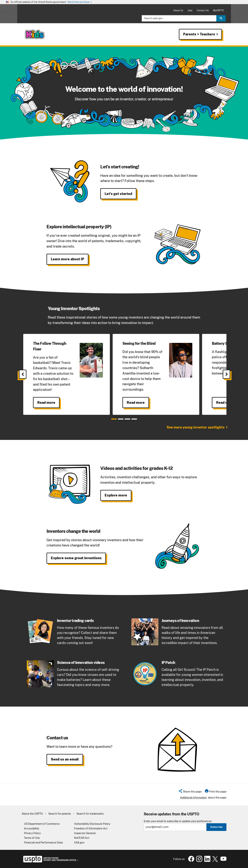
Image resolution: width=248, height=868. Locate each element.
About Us (178, 10)
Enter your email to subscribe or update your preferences (178, 821)
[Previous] (23, 374)
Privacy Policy (32, 833)
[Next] (226, 374)
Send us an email (65, 759)
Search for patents (60, 814)
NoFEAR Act (82, 838)
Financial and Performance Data (43, 843)
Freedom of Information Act (91, 828)
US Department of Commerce (42, 824)
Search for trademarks (90, 814)
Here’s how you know (80, 2)
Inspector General (85, 833)
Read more (46, 403)
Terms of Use (32, 838)
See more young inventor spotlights (196, 427)
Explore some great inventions (76, 558)
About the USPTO (32, 814)
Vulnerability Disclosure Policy (92, 824)
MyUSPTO (218, 10)
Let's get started (118, 194)
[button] (190, 792)
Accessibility (32, 828)
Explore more (116, 495)
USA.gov (79, 843)
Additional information (193, 798)
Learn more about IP (67, 259)
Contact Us (203, 10)
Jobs (190, 10)
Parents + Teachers (201, 34)
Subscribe (216, 827)
